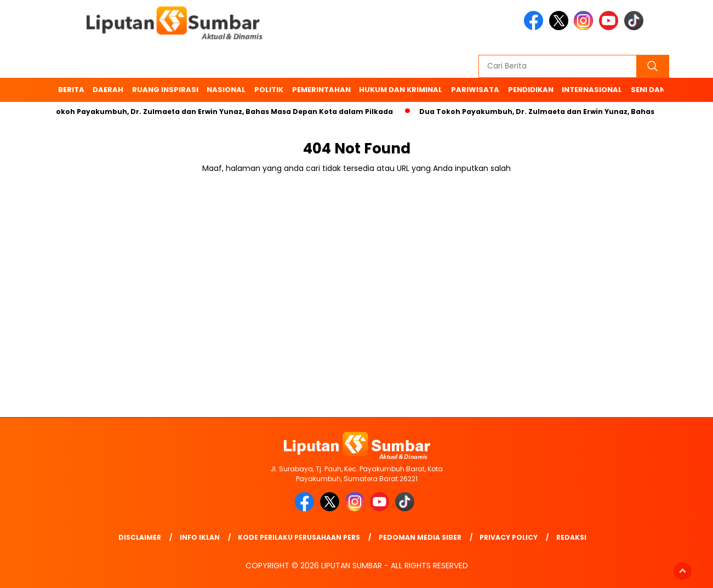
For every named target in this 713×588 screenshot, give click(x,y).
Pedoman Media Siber (420, 537)
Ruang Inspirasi (165, 90)
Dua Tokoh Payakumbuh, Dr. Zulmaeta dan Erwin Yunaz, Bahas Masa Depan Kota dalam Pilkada (216, 112)
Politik (269, 90)
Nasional (226, 90)
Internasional (592, 90)
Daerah (108, 90)
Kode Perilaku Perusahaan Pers (299, 537)
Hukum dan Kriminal (401, 90)
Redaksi (571, 537)
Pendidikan (531, 90)
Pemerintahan (321, 90)
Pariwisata (475, 90)
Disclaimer (140, 537)
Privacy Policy (509, 537)
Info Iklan (200, 537)
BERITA (71, 90)
